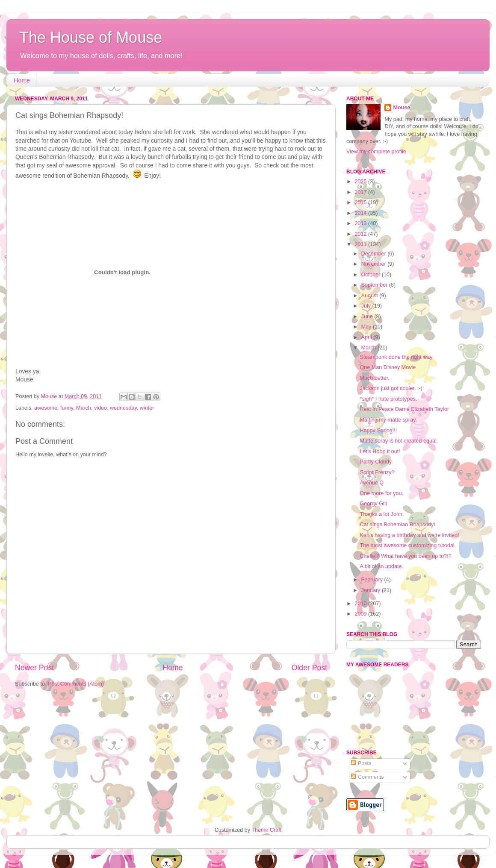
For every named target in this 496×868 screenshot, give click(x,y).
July (367, 306)
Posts (361, 763)
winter (147, 408)
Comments (367, 777)
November (375, 264)
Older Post (309, 668)
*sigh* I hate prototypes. (388, 399)
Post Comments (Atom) (76, 684)
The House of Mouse (91, 37)
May (367, 327)
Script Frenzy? (377, 472)
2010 (361, 604)
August (371, 296)
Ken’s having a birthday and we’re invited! (409, 535)
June (368, 317)
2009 (361, 614)
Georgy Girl (373, 504)
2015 (361, 202)
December (375, 254)
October (372, 275)
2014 (361, 213)
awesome (46, 408)
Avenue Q (372, 483)
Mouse (402, 108)
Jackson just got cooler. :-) (391, 388)
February (373, 580)
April (368, 337)
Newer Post (34, 668)
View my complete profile (376, 152)
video (100, 408)
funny (67, 408)
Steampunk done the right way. (397, 357)
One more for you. (381, 493)
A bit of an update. (381, 566)
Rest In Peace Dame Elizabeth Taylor (404, 409)
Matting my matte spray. (388, 420)
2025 (361, 182)
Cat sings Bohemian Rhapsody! (397, 525)
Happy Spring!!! (378, 431)
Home (22, 80)
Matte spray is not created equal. (399, 441)
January (372, 590)
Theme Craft (266, 830)
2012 (361, 234)
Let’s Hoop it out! (380, 452)
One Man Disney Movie (388, 367)
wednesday (123, 408)
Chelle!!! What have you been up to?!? (405, 556)
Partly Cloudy (376, 462)
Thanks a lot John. (382, 514)
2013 (361, 223)
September (375, 285)
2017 (361, 192)
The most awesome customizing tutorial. (408, 545)
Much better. (374, 378)
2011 (361, 244)
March (84, 408)
